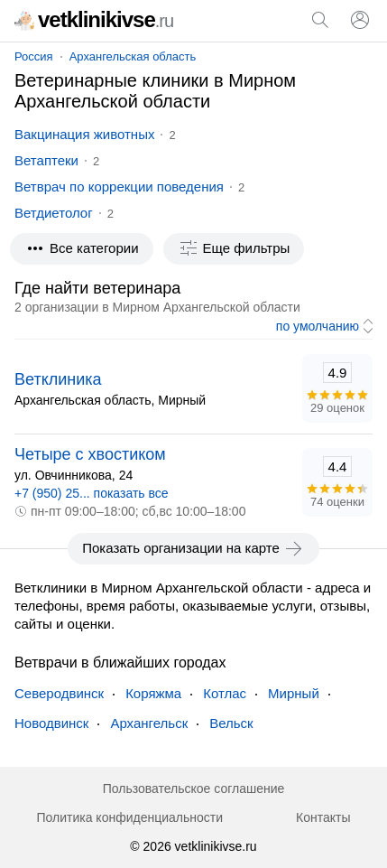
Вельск (231, 723)
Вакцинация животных (84, 134)
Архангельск (149, 723)
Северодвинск (59, 693)
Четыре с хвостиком (90, 454)
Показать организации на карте (193, 548)
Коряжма (153, 693)
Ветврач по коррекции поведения (119, 187)
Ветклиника (58, 379)
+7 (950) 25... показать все (92, 493)
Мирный (294, 693)
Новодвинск (51, 723)
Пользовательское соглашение (194, 789)
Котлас (225, 693)
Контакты (323, 817)
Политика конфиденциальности (129, 817)
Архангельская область (133, 56)
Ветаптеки (46, 160)
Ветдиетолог (54, 213)
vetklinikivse (94, 19)
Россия (34, 56)
